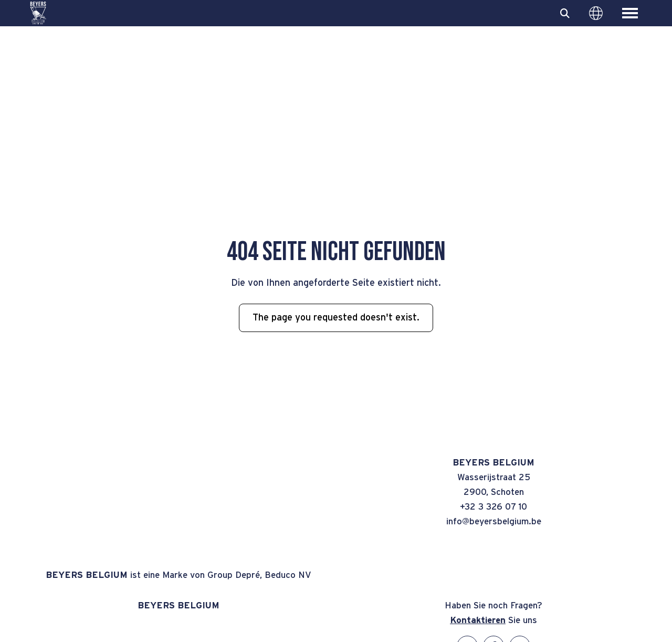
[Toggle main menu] (630, 13)
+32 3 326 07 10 (493, 507)
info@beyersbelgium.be (494, 521)
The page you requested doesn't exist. (336, 318)
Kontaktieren (478, 620)
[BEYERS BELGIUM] (38, 13)
